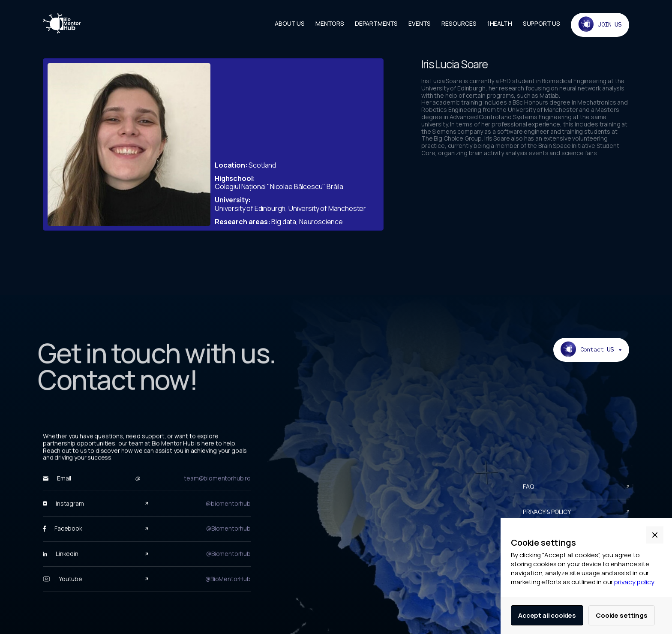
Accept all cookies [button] (547, 615)
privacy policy (634, 582)
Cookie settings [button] (622, 615)
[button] (655, 535)
